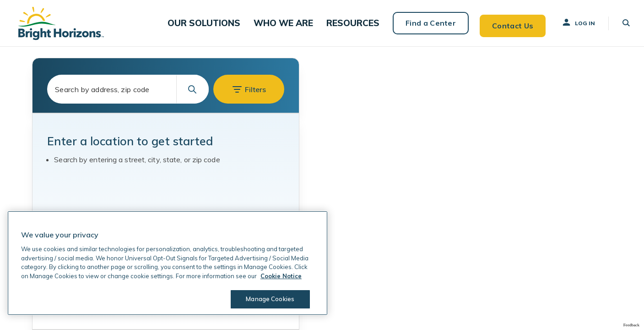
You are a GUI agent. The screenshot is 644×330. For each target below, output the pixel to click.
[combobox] (128, 89)
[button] (218, 23)
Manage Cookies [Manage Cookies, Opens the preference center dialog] (268, 299)
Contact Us (508, 23)
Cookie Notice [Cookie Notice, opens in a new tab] (281, 276)
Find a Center (425, 23)
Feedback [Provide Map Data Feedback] (631, 325)
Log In (574, 22)
